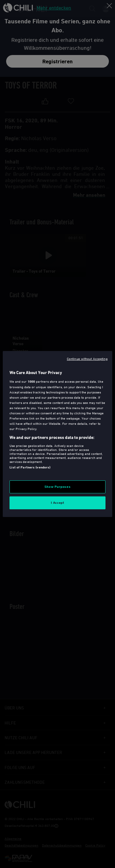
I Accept (58, 503)
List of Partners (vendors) (30, 467)
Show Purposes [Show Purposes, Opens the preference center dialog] (57, 487)
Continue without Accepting (87, 359)
